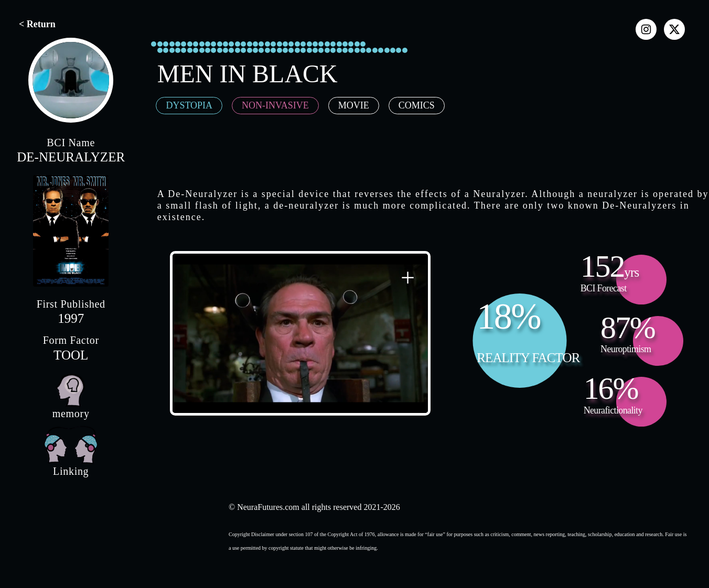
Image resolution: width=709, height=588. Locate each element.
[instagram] (646, 29)
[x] (674, 29)
